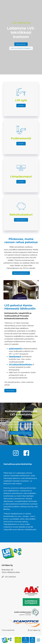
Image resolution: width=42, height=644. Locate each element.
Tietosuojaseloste (8, 630)
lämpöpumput (15, 357)
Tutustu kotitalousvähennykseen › (21, 433)
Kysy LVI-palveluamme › (21, 273)
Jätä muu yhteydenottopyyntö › (21, 48)
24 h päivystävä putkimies (20, 364)
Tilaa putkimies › (21, 44)
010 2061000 (9, 577)
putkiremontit (15, 349)
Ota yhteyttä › (10, 391)
